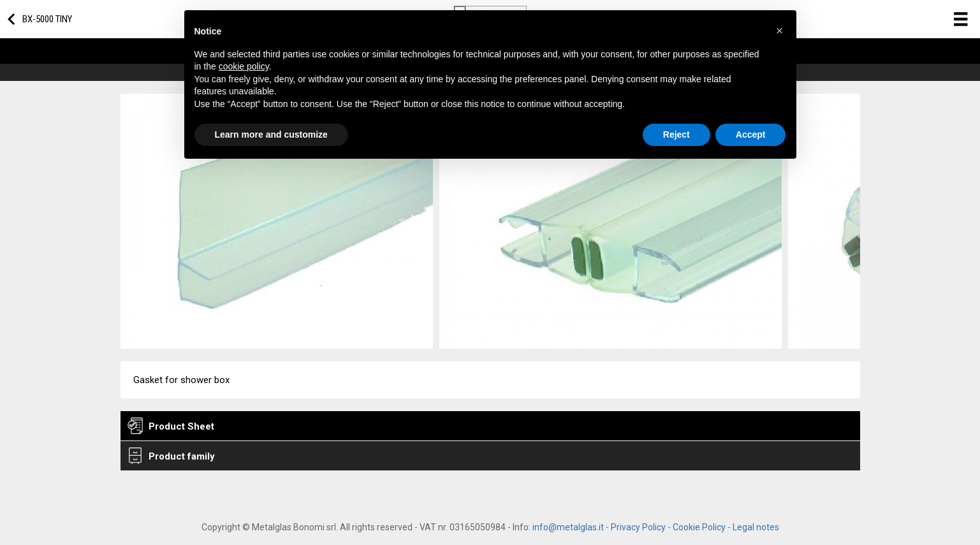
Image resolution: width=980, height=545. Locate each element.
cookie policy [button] (244, 66)
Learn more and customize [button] (271, 134)
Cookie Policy (699, 527)
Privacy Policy (638, 527)
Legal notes (756, 527)
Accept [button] (751, 134)
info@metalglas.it (568, 527)
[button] (780, 31)
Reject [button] (676, 134)
